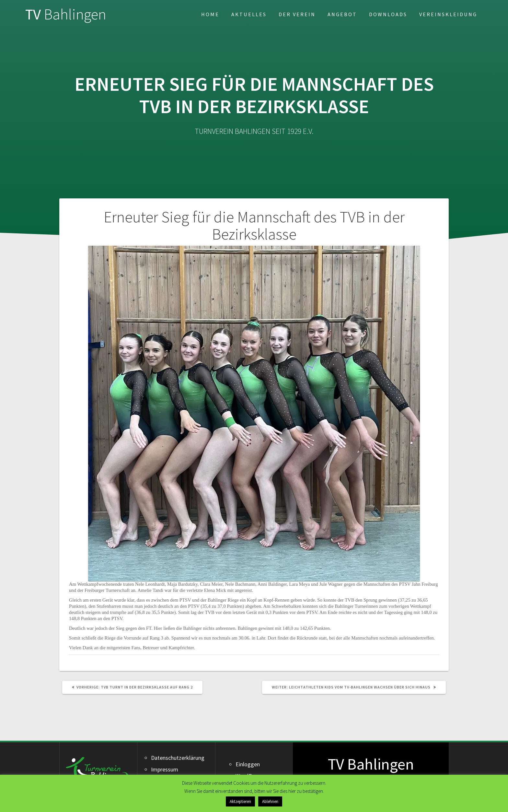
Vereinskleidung (448, 14)
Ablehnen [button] (270, 801)
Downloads (388, 14)
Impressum (165, 769)
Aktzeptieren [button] (240, 801)
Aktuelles (249, 14)
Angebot (342, 14)
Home (210, 14)
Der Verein (297, 14)
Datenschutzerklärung (178, 758)
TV (66, 14)
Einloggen (248, 764)
